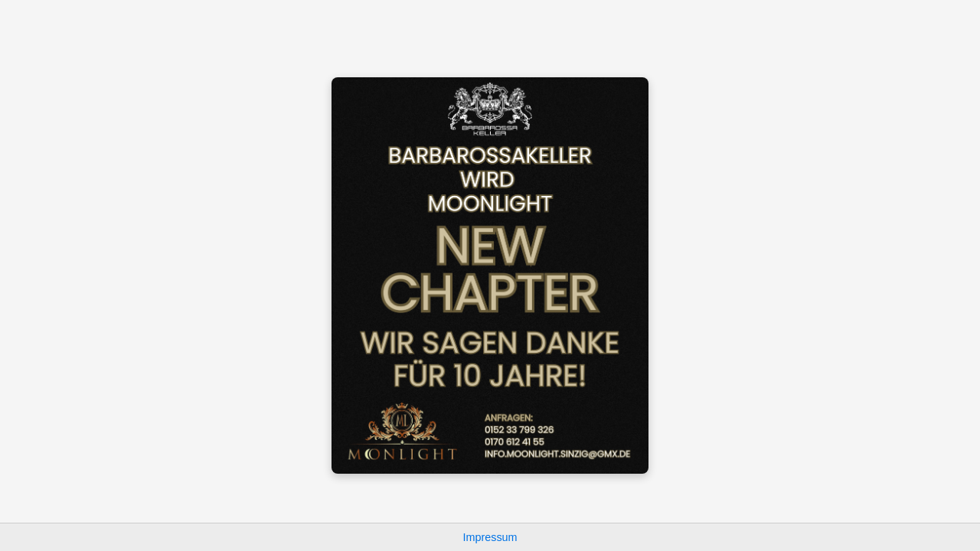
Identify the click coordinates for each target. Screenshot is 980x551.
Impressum (490, 537)
